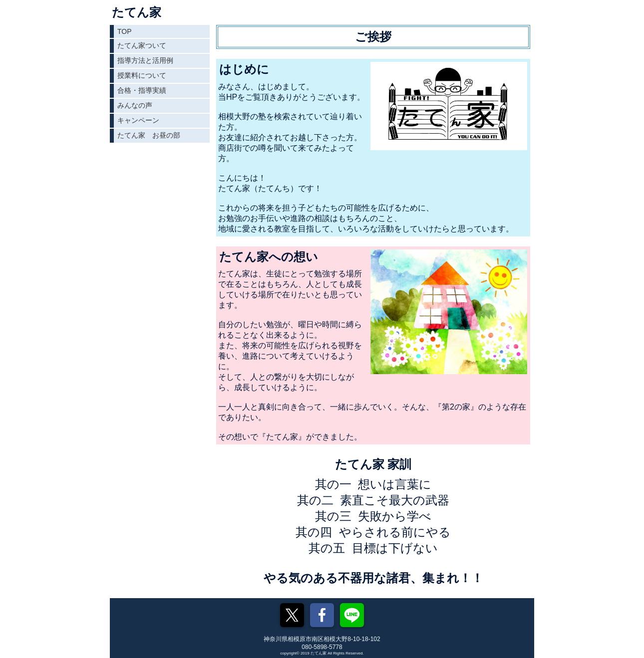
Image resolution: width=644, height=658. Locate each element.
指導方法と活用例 (145, 60)
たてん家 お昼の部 (149, 135)
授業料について (142, 75)
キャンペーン (138, 120)
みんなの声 (135, 105)
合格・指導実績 (142, 90)
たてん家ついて (142, 45)
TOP (125, 31)
